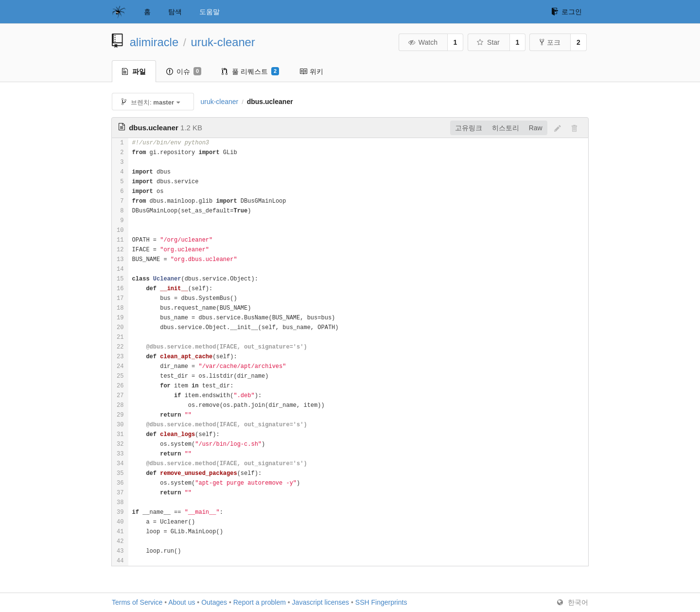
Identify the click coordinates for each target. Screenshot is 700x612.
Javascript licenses (321, 602)
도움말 (210, 12)
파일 (134, 71)
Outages (214, 602)
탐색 (175, 12)
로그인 (567, 12)
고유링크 (469, 128)
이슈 (184, 71)
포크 (550, 42)
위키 (311, 71)
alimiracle (154, 42)
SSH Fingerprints (381, 602)
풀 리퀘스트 (250, 71)
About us (182, 602)
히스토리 (506, 128)
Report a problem (260, 602)
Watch (422, 42)
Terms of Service (137, 602)
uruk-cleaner (223, 42)
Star (488, 42)
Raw (536, 128)
